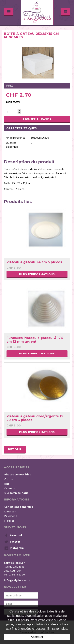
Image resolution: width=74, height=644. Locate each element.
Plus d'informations (37, 274)
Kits (7, 484)
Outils (8, 479)
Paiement (11, 516)
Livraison (10, 511)
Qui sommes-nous (16, 493)
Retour (15, 449)
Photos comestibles (18, 474)
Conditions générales (19, 507)
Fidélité (9, 521)
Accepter (37, 637)
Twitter (12, 542)
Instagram (14, 548)
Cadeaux (10, 488)
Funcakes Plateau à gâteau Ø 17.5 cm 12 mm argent (35, 340)
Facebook (14, 536)
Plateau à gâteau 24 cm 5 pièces (34, 262)
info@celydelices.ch (17, 580)
